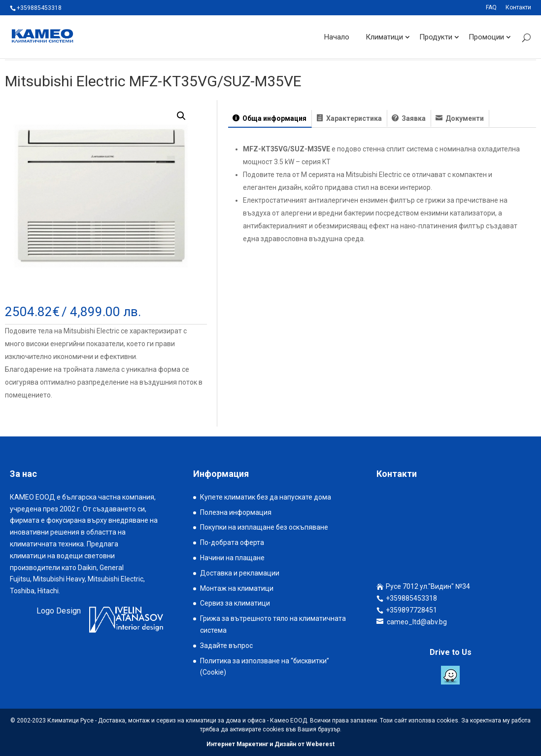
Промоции (486, 36)
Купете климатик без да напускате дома (266, 497)
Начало (337, 36)
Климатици (384, 36)
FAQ (491, 8)
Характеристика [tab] (353, 118)
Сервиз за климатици (235, 603)
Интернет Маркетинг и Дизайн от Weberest (270, 744)
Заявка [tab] (413, 118)
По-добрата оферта (232, 542)
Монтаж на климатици (237, 588)
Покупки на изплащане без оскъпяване (264, 527)
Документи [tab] (464, 118)
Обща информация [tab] (274, 118)
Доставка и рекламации (240, 573)
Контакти (518, 8)
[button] (181, 116)
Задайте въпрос (226, 646)
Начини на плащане (232, 558)
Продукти (436, 36)
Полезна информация (236, 512)
